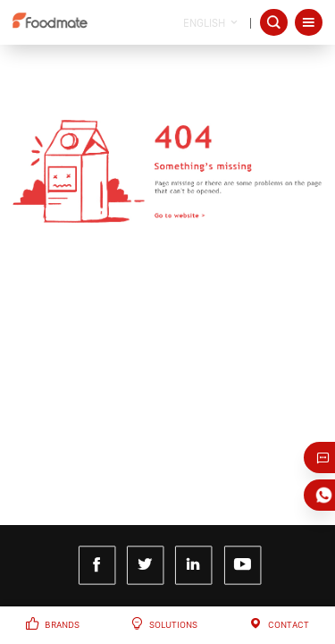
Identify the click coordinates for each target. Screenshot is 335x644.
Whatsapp (325, 495)
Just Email (325, 458)
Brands (62, 625)
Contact (289, 625)
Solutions (173, 625)
